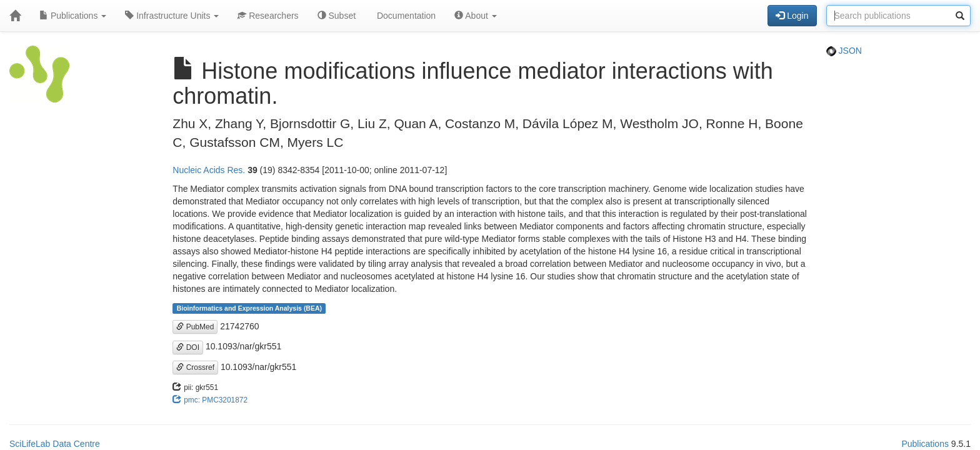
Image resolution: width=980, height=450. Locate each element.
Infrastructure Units (172, 16)
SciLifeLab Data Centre (55, 444)
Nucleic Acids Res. (209, 170)
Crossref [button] (195, 367)
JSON (844, 51)
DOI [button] (188, 347)
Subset (337, 16)
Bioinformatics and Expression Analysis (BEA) (249, 308)
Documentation (405, 16)
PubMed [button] (195, 327)
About (476, 16)
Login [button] (792, 16)
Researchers (268, 16)
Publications (73, 16)
